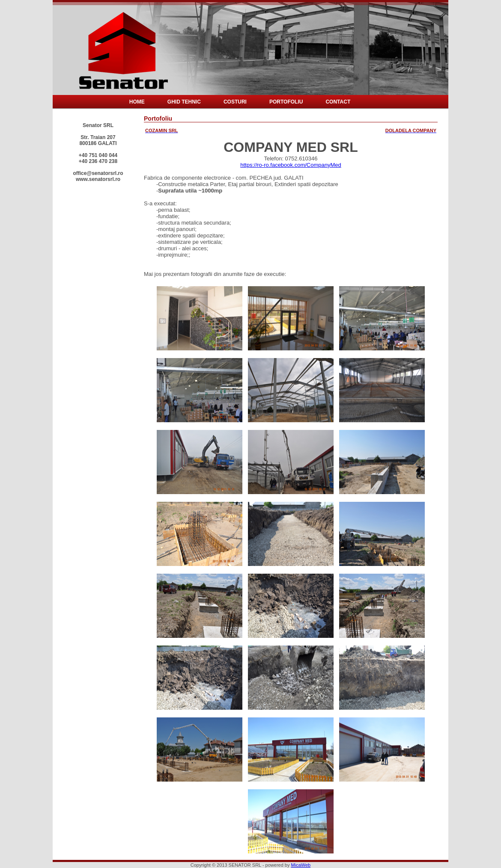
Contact (338, 102)
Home (137, 102)
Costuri (235, 102)
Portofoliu (286, 102)
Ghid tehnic (184, 102)
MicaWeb (301, 865)
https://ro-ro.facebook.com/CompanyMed (291, 165)
